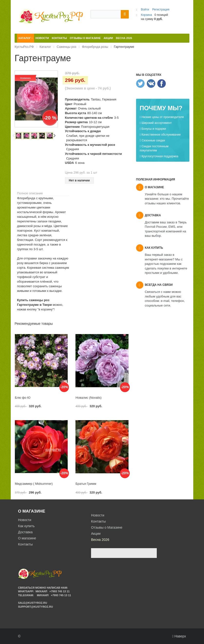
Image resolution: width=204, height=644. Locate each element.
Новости (25, 520)
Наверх (179, 636)
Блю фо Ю (23, 398)
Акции (96, 534)
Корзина (147, 15)
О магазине (27, 538)
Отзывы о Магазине (107, 527)
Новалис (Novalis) (88, 398)
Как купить (26, 526)
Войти (145, 10)
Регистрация (161, 10)
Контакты (25, 544)
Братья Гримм (86, 484)
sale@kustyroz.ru (33, 603)
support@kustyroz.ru (35, 607)
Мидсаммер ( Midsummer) (34, 484)
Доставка (25, 532)
